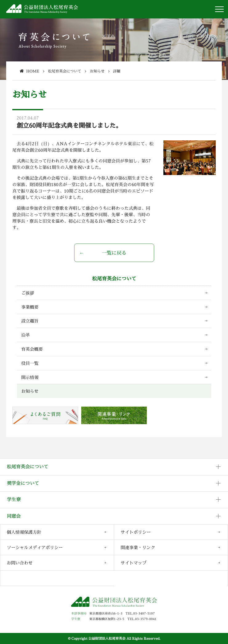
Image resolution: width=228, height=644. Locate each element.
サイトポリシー (136, 532)
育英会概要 (32, 349)
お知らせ (30, 391)
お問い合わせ (20, 563)
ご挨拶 (28, 293)
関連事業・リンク (138, 547)
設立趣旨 (30, 321)
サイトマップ (134, 563)
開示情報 (30, 377)
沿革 (26, 335)
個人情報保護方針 (24, 532)
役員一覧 (30, 363)
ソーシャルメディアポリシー (35, 547)
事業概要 (30, 307)
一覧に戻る (114, 253)
